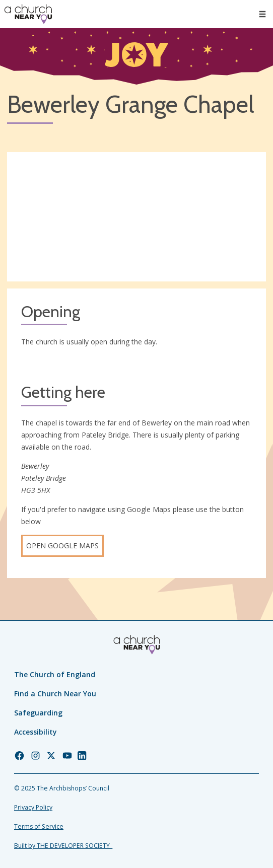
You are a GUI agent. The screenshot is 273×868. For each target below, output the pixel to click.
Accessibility (36, 732)
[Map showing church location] (136, 217)
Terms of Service (39, 826)
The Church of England (55, 674)
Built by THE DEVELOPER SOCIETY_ (63, 846)
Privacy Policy (33, 807)
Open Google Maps (62, 546)
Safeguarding (38, 713)
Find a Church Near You (55, 694)
